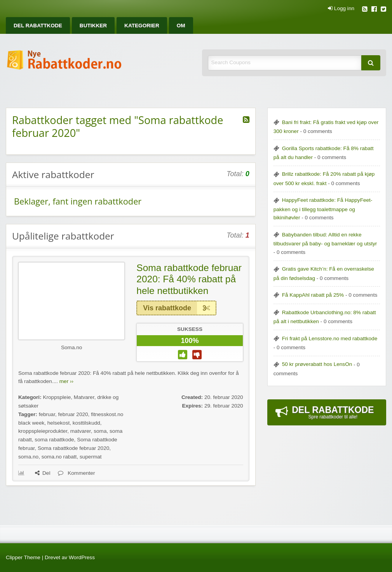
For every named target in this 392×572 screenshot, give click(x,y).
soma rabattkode (54, 440)
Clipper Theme (23, 557)
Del (43, 473)
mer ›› (66, 381)
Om (181, 25)
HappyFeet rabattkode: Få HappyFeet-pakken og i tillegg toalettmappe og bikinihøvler (323, 209)
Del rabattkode (38, 25)
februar (47, 414)
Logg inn (341, 9)
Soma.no (71, 347)
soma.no (28, 457)
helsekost (58, 423)
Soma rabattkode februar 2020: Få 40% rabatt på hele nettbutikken (189, 279)
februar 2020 (73, 414)
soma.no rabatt (59, 457)
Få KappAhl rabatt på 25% (313, 295)
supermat (91, 457)
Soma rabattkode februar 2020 (73, 448)
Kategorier (142, 25)
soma (100, 431)
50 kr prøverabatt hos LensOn (317, 364)
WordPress (82, 557)
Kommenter (76, 473)
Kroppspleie (57, 397)
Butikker (93, 25)
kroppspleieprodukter (43, 431)
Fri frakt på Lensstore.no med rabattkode (330, 338)
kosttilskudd (86, 423)
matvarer (81, 431)
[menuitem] (38, 25)
